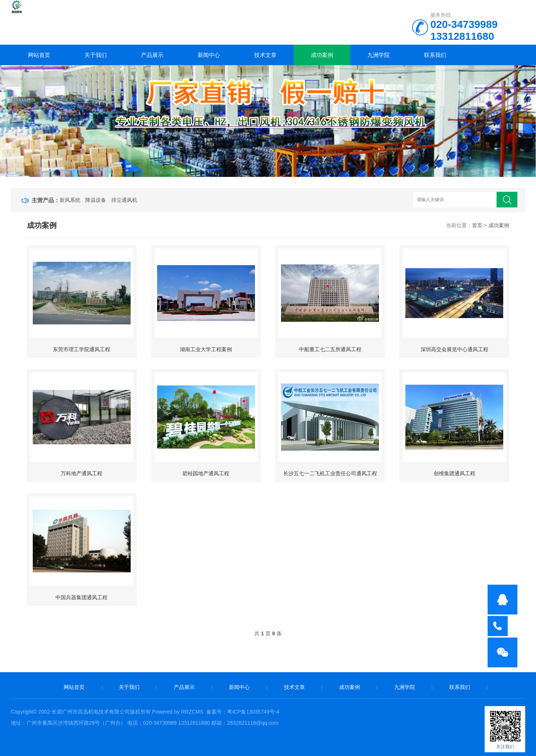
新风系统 (70, 200)
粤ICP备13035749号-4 (253, 712)
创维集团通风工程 (454, 473)
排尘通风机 (124, 200)
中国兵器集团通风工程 (82, 597)
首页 (477, 225)
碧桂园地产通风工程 (206, 473)
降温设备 (96, 200)
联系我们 (435, 55)
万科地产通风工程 (82, 473)
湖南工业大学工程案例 (206, 349)
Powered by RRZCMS (177, 712)
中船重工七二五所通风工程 (330, 349)
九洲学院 (379, 55)
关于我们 (96, 55)
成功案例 (322, 55)
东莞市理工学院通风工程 (82, 349)
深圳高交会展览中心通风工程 (454, 349)
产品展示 (152, 55)
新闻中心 (209, 55)
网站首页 (39, 55)
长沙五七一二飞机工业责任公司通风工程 (330, 473)
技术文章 (265, 55)
